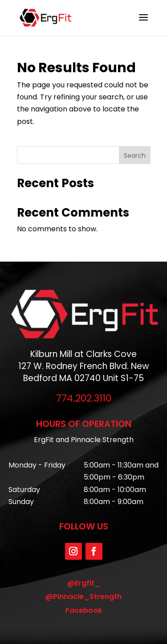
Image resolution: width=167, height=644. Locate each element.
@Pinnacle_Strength (83, 597)
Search (135, 156)
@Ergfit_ (84, 583)
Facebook (84, 610)
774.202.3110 (84, 398)
